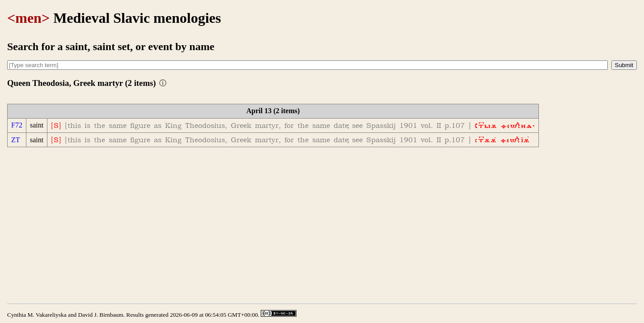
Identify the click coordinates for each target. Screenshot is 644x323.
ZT (16, 140)
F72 (17, 125)
